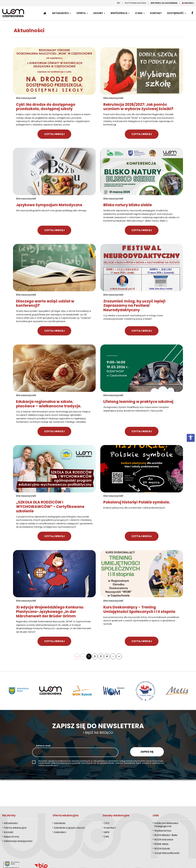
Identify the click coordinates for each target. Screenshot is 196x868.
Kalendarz (60, 832)
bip (119, 3)
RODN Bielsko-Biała (166, 835)
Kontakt (156, 13)
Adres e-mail (43, 746)
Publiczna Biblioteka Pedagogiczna (166, 825)
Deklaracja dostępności (18, 841)
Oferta (82, 13)
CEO (107, 823)
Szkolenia (60, 823)
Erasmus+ (110, 828)
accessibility (191, 437)
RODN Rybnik (162, 849)
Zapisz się (147, 752)
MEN (107, 832)
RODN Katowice (164, 840)
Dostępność (177, 13)
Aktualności (61, 13)
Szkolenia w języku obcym (70, 828)
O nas (140, 13)
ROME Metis (161, 844)
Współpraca (120, 13)
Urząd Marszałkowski (167, 853)
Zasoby (99, 13)
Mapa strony (11, 837)
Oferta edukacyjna (15, 828)
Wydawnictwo (163, 831)
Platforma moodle (135, 3)
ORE (107, 837)
